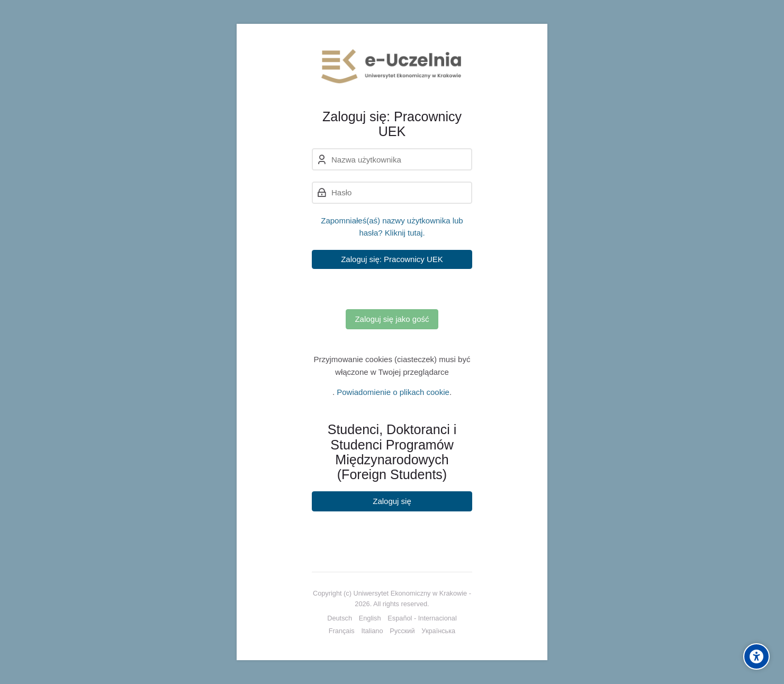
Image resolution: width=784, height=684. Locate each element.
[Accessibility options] (756, 656)
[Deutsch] (340, 618)
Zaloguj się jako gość (392, 319)
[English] (370, 618)
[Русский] (402, 631)
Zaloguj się (392, 501)
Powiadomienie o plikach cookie (393, 392)
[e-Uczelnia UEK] (392, 66)
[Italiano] (372, 631)
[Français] (342, 631)
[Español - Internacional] (422, 618)
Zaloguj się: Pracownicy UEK (392, 259)
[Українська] (438, 631)
